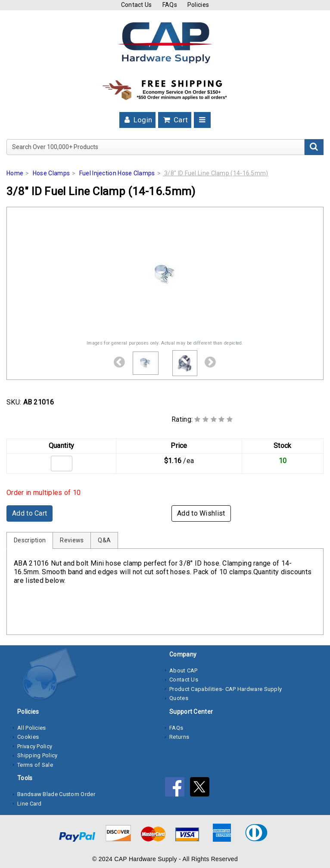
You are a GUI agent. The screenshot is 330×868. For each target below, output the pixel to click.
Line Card (30, 804)
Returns (179, 737)
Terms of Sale (35, 765)
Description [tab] (30, 540)
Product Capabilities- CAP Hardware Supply (226, 689)
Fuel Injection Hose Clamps (117, 173)
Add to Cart (30, 513)
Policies (198, 5)
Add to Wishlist (201, 513)
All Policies (32, 728)
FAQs (170, 5)
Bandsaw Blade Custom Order (56, 794)
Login (137, 120)
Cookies (28, 737)
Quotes (179, 698)
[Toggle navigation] (202, 120)
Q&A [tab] (104, 540)
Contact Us (137, 5)
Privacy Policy (35, 746)
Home (15, 173)
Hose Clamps (51, 173)
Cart (175, 120)
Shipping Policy (37, 755)
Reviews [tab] (72, 540)
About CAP (184, 670)
